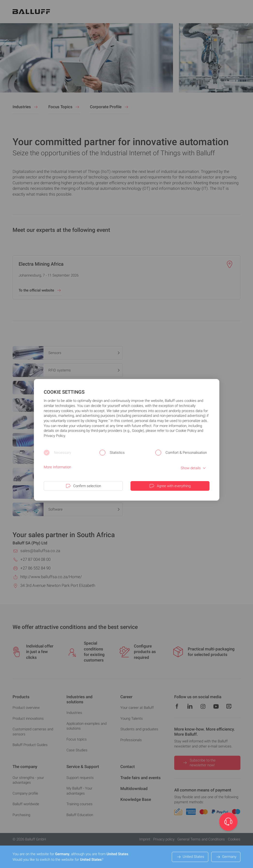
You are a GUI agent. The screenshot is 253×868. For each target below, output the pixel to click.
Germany (226, 857)
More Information (57, 467)
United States (190, 857)
